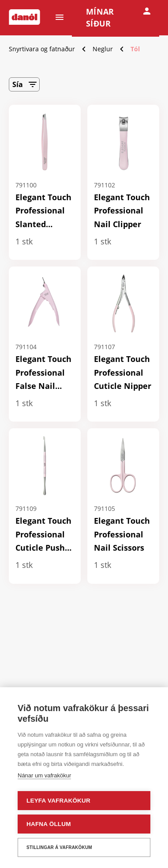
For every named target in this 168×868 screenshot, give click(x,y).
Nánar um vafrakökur (44, 775)
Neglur (103, 49)
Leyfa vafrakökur (58, 801)
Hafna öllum (49, 824)
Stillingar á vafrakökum (59, 847)
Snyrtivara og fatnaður (42, 49)
